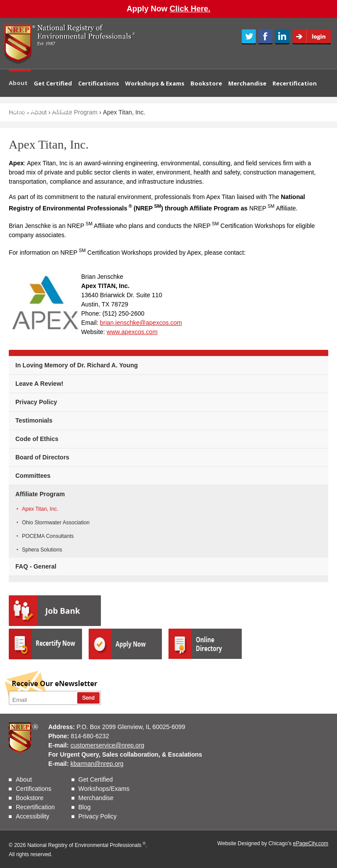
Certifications (99, 83)
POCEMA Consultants (48, 536)
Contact (58, 110)
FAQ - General (36, 566)
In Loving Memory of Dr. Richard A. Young (77, 365)
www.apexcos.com (132, 332)
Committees (33, 476)
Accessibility (32, 816)
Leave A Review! (39, 384)
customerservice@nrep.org (108, 745)
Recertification (295, 83)
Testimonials (34, 420)
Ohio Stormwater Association (56, 523)
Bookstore (206, 83)
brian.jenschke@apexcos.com (141, 323)
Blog (85, 807)
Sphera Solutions (42, 550)
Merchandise (247, 83)
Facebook (265, 37)
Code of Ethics (37, 439)
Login (315, 37)
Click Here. (190, 9)
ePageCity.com (311, 843)
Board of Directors (42, 457)
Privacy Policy (36, 402)
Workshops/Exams (104, 789)
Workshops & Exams (155, 83)
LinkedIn (282, 37)
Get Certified (53, 83)
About (18, 83)
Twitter (249, 37)
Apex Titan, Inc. (40, 509)
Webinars (26, 110)
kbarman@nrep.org (97, 764)
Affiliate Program (75, 112)
